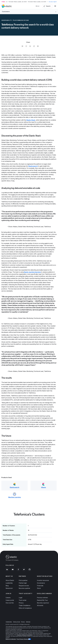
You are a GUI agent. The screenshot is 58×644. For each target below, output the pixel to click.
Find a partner (23, 580)
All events (40, 605)
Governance (41, 583)
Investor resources (43, 580)
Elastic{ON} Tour (42, 600)
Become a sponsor (43, 603)
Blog (7, 586)
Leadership (9, 583)
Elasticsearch (33, 166)
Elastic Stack (31, 120)
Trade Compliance (25, 605)
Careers (8, 598)
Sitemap (28, 622)
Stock (39, 588)
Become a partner (24, 588)
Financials (40, 586)
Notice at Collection (11, 639)
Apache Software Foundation (25, 635)
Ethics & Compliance (25, 608)
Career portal (10, 600)
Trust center (23, 600)
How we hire (10, 603)
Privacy (21, 603)
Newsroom (9, 588)
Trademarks (9, 622)
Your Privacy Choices (22, 639)
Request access (24, 586)
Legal (20, 598)
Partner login (23, 583)
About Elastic (10, 580)
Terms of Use (17, 622)
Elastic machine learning (32, 272)
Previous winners (42, 598)
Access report (53, 2)
